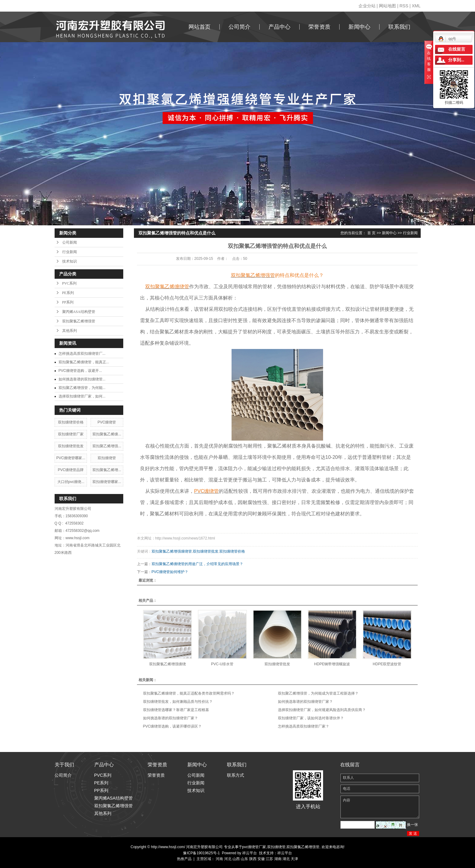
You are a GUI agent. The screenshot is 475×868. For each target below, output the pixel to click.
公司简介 (239, 27)
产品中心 (279, 27)
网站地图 (387, 6)
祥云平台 (250, 853)
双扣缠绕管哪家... (107, 482)
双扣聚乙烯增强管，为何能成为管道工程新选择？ (318, 693)
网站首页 (200, 27)
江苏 (269, 859)
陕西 (253, 859)
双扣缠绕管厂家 (71, 434)
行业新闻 (70, 252)
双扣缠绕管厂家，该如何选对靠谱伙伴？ (311, 718)
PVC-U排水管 (222, 664)
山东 (244, 859)
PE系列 (68, 293)
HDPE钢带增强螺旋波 (332, 664)
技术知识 (70, 261)
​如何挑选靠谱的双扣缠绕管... (82, 379)
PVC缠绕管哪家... (71, 458)
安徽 (261, 859)
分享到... (456, 60)
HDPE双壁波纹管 (387, 664)
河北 (228, 859)
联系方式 (236, 775)
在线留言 (457, 49)
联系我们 (399, 27)
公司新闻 (70, 242)
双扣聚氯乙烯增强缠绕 (167, 664)
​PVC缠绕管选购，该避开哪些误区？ (173, 726)
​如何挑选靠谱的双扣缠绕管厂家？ (305, 702)
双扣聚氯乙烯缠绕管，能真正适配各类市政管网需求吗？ (189, 693)
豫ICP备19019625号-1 (201, 853)
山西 (236, 859)
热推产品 (184, 859)
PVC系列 (69, 283)
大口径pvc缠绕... (71, 482)
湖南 (278, 859)
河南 (219, 859)
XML (416, 6)
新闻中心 (359, 27)
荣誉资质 (319, 27)
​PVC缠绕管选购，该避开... (80, 371)
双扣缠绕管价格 (71, 422)
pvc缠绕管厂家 (254, 847)
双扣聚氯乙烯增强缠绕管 (172, 551)
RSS (404, 6)
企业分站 (367, 6)
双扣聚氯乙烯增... (107, 470)
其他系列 (70, 331)
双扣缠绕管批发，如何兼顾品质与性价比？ (178, 702)
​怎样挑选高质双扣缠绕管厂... (82, 354)
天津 (294, 859)
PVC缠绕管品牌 (71, 470)
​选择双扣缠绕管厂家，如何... (82, 396)
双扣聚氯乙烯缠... (107, 434)
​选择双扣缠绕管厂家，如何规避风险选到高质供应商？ (322, 710)
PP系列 (68, 302)
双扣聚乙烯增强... (107, 446)
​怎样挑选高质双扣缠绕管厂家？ (304, 726)
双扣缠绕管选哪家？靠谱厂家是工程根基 (176, 710)
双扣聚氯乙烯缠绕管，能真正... (84, 362)
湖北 (286, 859)
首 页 (371, 233)
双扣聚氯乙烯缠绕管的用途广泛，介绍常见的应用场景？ (197, 564)
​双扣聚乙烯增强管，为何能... (82, 388)
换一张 (412, 825)
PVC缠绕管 (107, 422)
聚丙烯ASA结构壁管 (79, 312)
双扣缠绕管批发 (71, 446)
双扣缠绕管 (107, 458)
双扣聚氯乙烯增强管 (79, 321)
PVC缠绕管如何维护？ (170, 572)
